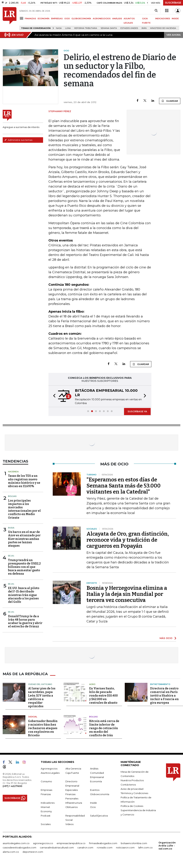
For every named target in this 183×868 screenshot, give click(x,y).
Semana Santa (109, 28)
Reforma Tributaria (86, 28)
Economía (96, 781)
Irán (144, 28)
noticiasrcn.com (125, 848)
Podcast (46, 816)
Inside (93, 803)
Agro (92, 684)
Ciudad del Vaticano (40, 684)
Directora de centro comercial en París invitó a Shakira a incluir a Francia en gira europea (164, 696)
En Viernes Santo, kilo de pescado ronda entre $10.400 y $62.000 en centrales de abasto (103, 696)
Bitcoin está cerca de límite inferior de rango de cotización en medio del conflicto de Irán (104, 728)
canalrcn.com (85, 848)
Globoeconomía (100, 794)
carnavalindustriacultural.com (57, 848)
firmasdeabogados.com (103, 843)
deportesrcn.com (33, 852)
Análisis (94, 769)
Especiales (72, 790)
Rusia (11, 528)
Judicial (33, 717)
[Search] (156, 11)
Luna (68, 28)
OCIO (67, 19)
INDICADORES (163, 19)
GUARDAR (170, 101)
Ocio (93, 807)
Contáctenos (128, 785)
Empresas (46, 790)
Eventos (95, 790)
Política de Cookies (132, 806)
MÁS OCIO (166, 638)
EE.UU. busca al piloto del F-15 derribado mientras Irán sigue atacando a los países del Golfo (24, 595)
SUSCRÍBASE (173, 3)
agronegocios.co (43, 843)
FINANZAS (30, 19)
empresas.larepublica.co (71, 843)
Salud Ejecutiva (99, 816)
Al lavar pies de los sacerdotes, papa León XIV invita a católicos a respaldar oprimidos (42, 697)
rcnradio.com (105, 848)
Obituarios (71, 807)
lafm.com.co (145, 848)
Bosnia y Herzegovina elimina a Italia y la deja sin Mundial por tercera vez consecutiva (127, 594)
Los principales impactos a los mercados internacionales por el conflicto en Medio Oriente (24, 509)
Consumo (46, 781)
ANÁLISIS (117, 19)
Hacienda (13, 472)
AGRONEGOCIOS (102, 19)
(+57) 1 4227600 (12, 786)
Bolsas (12, 496)
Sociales (46, 824)
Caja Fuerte (72, 773)
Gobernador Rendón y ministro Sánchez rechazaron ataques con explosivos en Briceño (43, 728)
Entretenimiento (160, 684)
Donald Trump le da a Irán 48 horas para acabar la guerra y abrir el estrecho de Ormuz (25, 621)
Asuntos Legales (50, 773)
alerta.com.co (11, 852)
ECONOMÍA (44, 19)
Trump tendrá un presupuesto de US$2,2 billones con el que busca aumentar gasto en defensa (24, 567)
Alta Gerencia (73, 769)
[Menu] (22, 18)
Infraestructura (74, 803)
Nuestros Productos (132, 780)
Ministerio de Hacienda (163, 28)
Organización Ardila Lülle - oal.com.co (167, 846)
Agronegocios (49, 769)
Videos (69, 824)
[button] (53, 396)
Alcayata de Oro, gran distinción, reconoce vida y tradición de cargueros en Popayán (128, 540)
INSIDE (175, 19)
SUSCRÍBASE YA (137, 411)
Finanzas (46, 794)
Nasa (59, 28)
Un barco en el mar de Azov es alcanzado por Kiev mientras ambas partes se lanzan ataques (24, 539)
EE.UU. (11, 556)
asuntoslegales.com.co (16, 843)
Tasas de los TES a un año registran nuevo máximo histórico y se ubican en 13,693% (24, 481)
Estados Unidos (129, 28)
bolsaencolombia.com (134, 843)
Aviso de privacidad (132, 789)
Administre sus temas (18, 140)
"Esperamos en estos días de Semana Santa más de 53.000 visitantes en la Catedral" (123, 486)
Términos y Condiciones (134, 793)
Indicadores (48, 803)
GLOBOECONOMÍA (81, 19)
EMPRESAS (57, 19)
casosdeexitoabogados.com (19, 848)
